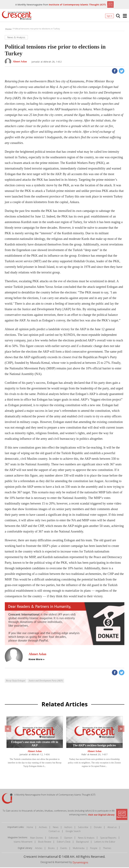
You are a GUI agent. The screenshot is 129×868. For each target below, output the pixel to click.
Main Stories (37, 838)
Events (64, 849)
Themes (107, 849)
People (94, 849)
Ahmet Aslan (35, 752)
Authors (68, 828)
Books (51, 849)
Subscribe (83, 828)
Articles (39, 849)
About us (112, 828)
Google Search (73, 832)
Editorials (54, 838)
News (56, 828)
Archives (43, 828)
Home (30, 828)
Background (82, 842)
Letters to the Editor (105, 842)
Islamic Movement (23, 842)
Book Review (45, 842)
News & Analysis (86, 838)
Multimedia (79, 849)
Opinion (68, 838)
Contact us (54, 832)
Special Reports (108, 838)
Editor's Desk (64, 842)
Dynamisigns (80, 863)
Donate (98, 828)
